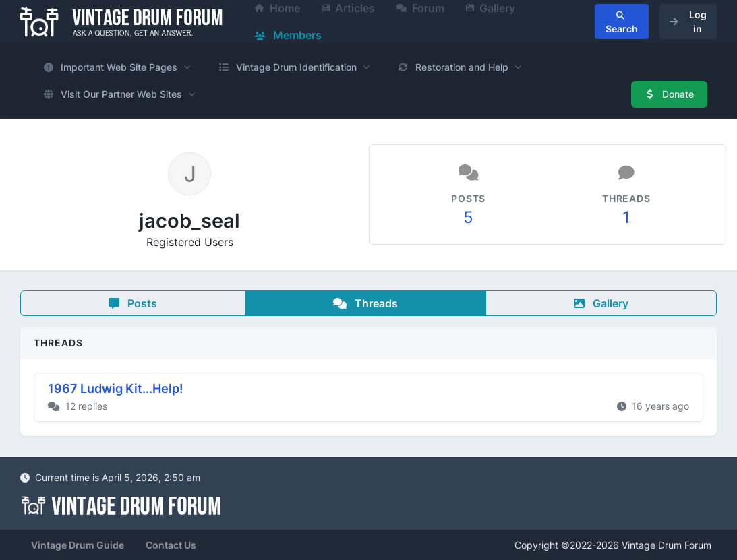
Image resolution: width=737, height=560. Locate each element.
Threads (365, 303)
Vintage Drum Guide (78, 545)
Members (288, 35)
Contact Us (171, 545)
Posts (133, 303)
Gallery (601, 303)
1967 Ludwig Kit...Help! (116, 388)
